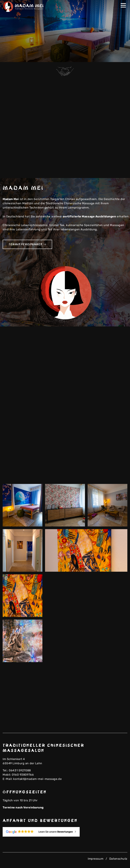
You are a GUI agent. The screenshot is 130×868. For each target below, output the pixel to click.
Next (122, 57)
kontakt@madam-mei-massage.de (37, 779)
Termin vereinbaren (27, 244)
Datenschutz (118, 859)
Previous (117, 57)
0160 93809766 (23, 775)
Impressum (96, 859)
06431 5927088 (20, 770)
